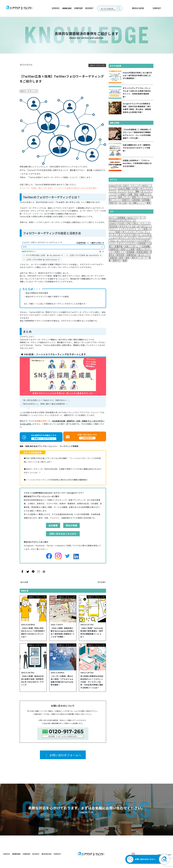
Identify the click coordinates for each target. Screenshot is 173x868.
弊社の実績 (71, 524)
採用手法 (113, 203)
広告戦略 (146, 246)
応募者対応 (114, 249)
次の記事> (102, 581)
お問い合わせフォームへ (65, 754)
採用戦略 (146, 200)
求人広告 (123, 203)
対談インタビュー (132, 246)
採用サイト (120, 252)
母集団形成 (131, 255)
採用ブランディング (141, 197)
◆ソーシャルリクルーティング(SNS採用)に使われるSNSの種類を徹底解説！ (56, 479)
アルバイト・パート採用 (137, 229)
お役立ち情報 (124, 189)
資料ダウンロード (139, 258)
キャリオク (118, 235)
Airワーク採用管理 (117, 218)
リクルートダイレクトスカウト (123, 243)
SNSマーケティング (97, 65)
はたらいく (146, 226)
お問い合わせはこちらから (63, 533)
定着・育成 (133, 194)
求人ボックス (144, 255)
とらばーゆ (134, 226)
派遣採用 (113, 258)
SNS (129, 223)
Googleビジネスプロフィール (122, 220)
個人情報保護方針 (55, 722)
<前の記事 (24, 581)
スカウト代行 (130, 235)
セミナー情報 (133, 191)
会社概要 (53, 524)
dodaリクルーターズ (137, 218)
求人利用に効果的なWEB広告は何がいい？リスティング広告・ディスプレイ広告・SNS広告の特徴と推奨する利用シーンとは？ (92, 681)
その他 (135, 189)
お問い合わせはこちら (87, 436)
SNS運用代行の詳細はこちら (44, 436)
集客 (149, 203)
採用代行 (126, 200)
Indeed (113, 223)
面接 (125, 261)
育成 (127, 258)
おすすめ (124, 226)
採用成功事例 (142, 252)
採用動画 (130, 252)
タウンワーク (124, 238)
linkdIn (121, 223)
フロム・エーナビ (117, 241)
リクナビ (131, 241)
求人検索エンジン (137, 203)
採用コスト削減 (128, 249)
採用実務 (136, 200)
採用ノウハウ (124, 197)
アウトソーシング (117, 229)
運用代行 (117, 261)
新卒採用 (120, 255)
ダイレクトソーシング (142, 238)
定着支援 (119, 246)
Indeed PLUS (115, 186)
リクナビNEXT (143, 241)
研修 (121, 258)
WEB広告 (113, 226)
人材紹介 (122, 194)
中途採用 (142, 243)
